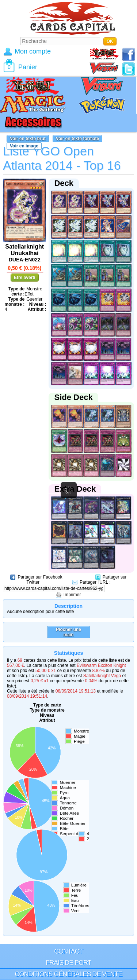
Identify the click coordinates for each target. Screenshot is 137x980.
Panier (28, 67)
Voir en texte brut (28, 139)
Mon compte (33, 51)
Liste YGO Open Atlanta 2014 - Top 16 (62, 158)
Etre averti (25, 278)
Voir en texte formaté (77, 139)
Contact (68, 951)
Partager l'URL (94, 582)
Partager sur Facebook (40, 577)
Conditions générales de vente (68, 974)
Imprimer (72, 595)
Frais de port (68, 963)
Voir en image (24, 146)
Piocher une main (68, 632)
